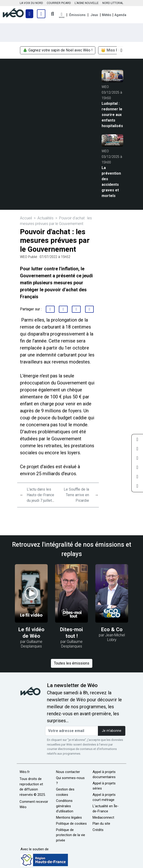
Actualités (45, 218)
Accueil (26, 218)
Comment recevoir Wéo (34, 804)
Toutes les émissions (72, 663)
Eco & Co (112, 629)
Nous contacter (68, 772)
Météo (107, 15)
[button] (62, 15)
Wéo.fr (25, 772)
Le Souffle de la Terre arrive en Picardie (76, 495)
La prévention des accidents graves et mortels (111, 182)
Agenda (120, 15)
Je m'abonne (112, 731)
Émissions (77, 15)
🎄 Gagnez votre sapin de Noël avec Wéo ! (58, 50)
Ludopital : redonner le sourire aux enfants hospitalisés (112, 115)
